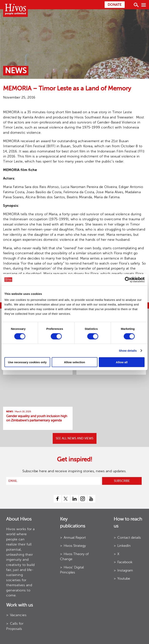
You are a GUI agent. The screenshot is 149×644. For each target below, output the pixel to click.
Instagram (125, 570)
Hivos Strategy (75, 546)
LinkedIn (124, 546)
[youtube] (91, 499)
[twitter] (66, 499)
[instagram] (83, 499)
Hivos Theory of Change (74, 556)
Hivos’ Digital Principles (72, 570)
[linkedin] (74, 499)
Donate (115, 5)
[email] (53, 481)
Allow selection (74, 362)
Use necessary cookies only (27, 362)
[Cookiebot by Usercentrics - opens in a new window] (128, 280)
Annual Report (75, 538)
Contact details (129, 538)
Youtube (124, 578)
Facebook (125, 562)
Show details (128, 350)
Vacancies (18, 615)
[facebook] (58, 499)
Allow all (122, 362)
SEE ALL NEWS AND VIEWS (75, 438)
